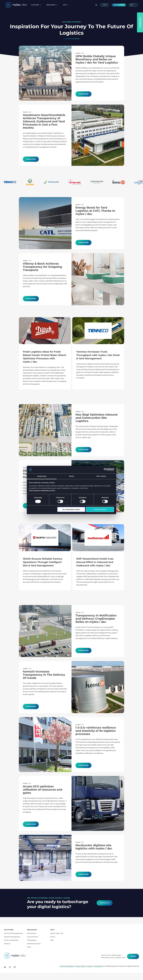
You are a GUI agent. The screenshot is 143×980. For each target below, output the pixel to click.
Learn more (31, 159)
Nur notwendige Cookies (71, 509)
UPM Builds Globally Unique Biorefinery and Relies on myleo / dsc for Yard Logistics (97, 59)
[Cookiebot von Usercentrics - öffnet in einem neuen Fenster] (105, 470)
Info (66, 5)
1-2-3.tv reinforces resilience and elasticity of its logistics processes (96, 731)
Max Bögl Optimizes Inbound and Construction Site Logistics (96, 418)
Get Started (119, 5)
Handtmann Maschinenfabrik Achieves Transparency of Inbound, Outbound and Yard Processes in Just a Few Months (44, 121)
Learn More (83, 94)
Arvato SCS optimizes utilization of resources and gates (43, 790)
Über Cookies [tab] (101, 476)
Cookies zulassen (100, 509)
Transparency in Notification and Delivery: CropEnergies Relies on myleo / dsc (96, 619)
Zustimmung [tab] (42, 476)
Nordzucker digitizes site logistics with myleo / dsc (94, 847)
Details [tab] (71, 476)
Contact (140, 22)
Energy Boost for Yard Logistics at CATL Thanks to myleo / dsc (95, 211)
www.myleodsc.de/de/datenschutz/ (42, 491)
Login (105, 5)
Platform (36, 5)
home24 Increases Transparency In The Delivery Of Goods (44, 675)
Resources (52, 5)
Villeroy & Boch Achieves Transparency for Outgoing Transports (42, 267)
